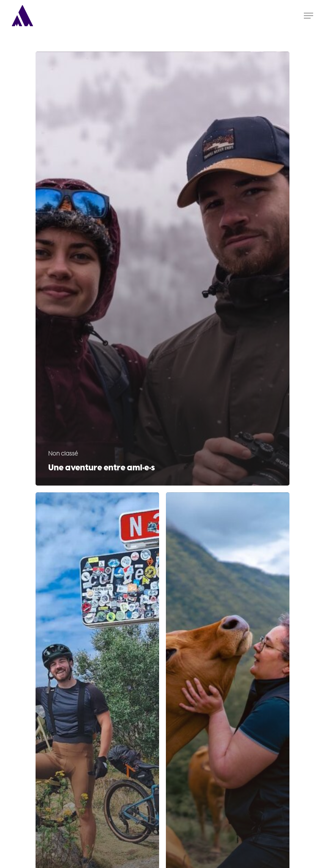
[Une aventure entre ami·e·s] (162, 269)
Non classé (63, 454)
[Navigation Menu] (308, 16)
